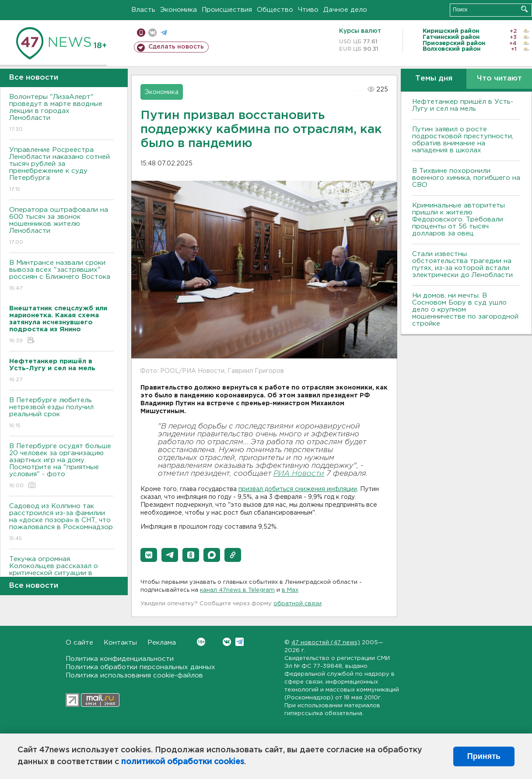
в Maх (290, 590)
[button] (149, 555)
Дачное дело (345, 10)
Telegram (240, 642)
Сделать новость (176, 47)
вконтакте (152, 33)
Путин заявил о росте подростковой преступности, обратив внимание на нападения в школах (463, 140)
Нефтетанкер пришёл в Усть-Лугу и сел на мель (463, 105)
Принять (484, 756)
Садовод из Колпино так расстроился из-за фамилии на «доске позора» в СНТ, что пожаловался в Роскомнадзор (61, 523)
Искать (524, 9)
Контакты (120, 643)
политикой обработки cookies (183, 762)
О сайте (79, 643)
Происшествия (227, 10)
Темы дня (434, 79)
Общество (275, 10)
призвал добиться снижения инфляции (298, 489)
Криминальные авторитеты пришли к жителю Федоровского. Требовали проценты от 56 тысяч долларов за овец (458, 219)
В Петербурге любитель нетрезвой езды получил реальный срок (61, 413)
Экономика (178, 10)
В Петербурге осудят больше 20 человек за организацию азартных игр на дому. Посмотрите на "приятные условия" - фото (61, 466)
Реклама (162, 643)
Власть (143, 10)
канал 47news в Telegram (237, 590)
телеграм (164, 33)
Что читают (499, 79)
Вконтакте (201, 642)
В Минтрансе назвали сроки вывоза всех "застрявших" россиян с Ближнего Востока (61, 276)
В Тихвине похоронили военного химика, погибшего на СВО (466, 178)
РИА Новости (299, 474)
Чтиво (308, 10)
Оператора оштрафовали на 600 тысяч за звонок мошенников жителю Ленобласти (61, 226)
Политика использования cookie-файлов (134, 675)
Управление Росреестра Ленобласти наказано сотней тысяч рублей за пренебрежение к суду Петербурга (61, 170)
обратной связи (297, 604)
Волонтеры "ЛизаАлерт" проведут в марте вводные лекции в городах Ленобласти (61, 114)
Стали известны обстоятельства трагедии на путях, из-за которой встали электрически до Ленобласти (462, 265)
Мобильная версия (141, 33)
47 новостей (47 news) (326, 643)
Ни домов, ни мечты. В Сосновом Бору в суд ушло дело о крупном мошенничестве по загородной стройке (465, 310)
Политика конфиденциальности (120, 659)
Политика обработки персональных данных (140, 667)
